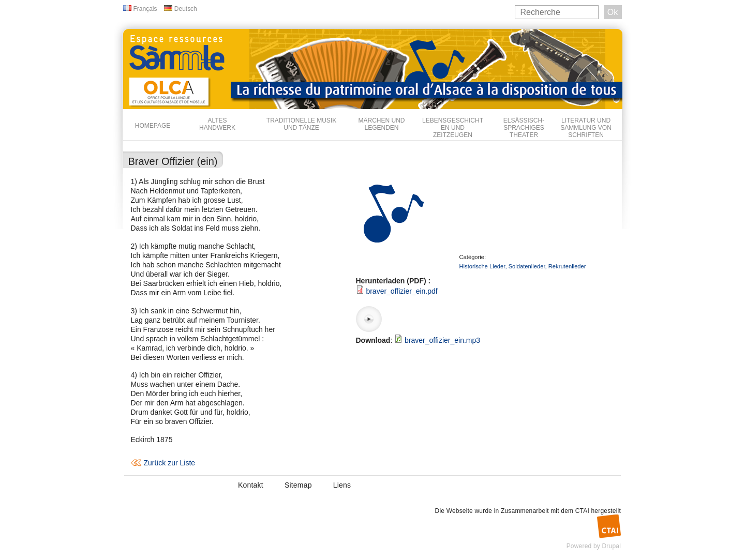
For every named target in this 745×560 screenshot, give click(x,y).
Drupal (611, 546)
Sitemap (298, 485)
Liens (342, 485)
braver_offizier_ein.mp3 (442, 340)
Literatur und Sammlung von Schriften (586, 128)
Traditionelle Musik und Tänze (301, 124)
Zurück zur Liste (170, 463)
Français (145, 9)
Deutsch (186, 9)
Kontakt (251, 485)
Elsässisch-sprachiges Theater (524, 128)
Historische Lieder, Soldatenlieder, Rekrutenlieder (523, 266)
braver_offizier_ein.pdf (401, 291)
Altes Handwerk (217, 124)
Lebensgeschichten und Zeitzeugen (453, 128)
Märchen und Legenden (382, 124)
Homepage (153, 126)
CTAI (582, 511)
